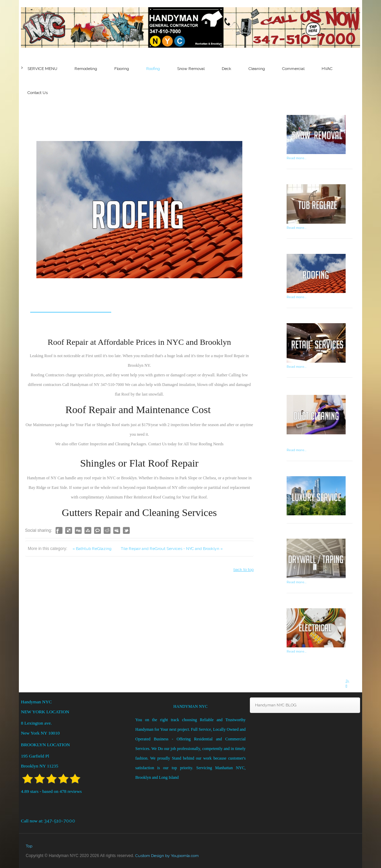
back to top (244, 590)
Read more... (297, 158)
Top (29, 846)
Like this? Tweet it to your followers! (126, 551)
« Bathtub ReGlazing (93, 570)
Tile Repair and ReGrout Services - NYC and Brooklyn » (172, 570)
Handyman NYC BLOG (276, 705)
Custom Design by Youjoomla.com (167, 856)
